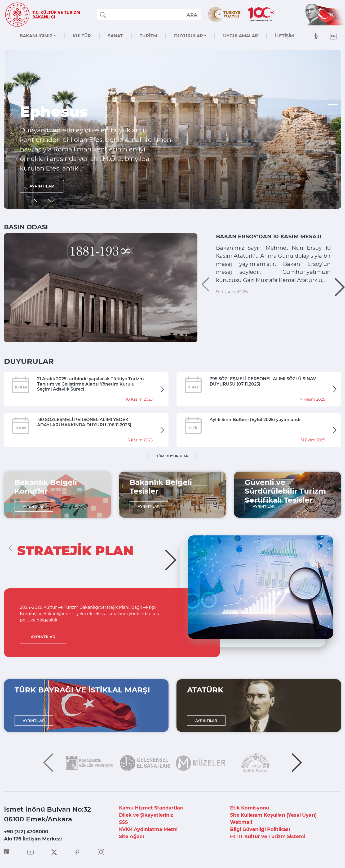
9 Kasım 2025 (232, 327)
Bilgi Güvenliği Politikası (260, 829)
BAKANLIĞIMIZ (36, 36)
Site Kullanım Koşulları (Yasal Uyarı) (273, 815)
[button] (333, 105)
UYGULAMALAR (241, 36)
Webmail (241, 822)
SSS (123, 822)
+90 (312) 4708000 (26, 832)
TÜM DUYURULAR (172, 456)
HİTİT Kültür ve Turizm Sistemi (268, 836)
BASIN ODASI (26, 227)
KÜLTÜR (82, 36)
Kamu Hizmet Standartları (151, 808)
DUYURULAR (189, 36)
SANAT (115, 36)
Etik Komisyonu (250, 808)
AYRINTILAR (43, 185)
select (192, 15)
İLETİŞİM (284, 36)
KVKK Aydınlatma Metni (148, 829)
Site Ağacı (131, 836)
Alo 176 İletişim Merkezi (33, 839)
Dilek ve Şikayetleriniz (146, 815)
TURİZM (148, 36)
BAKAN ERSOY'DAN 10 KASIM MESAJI (264, 241)
